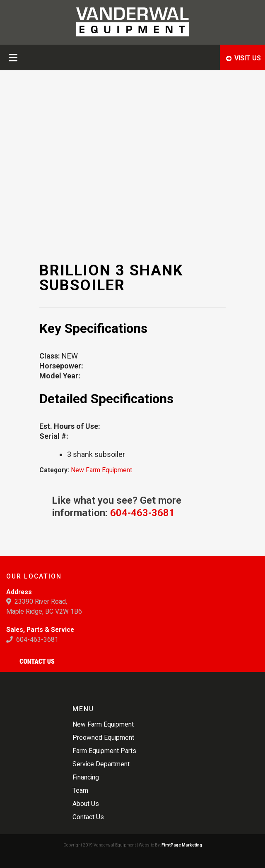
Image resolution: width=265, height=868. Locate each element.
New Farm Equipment (101, 470)
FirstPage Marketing (182, 845)
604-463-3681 (142, 513)
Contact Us (37, 661)
